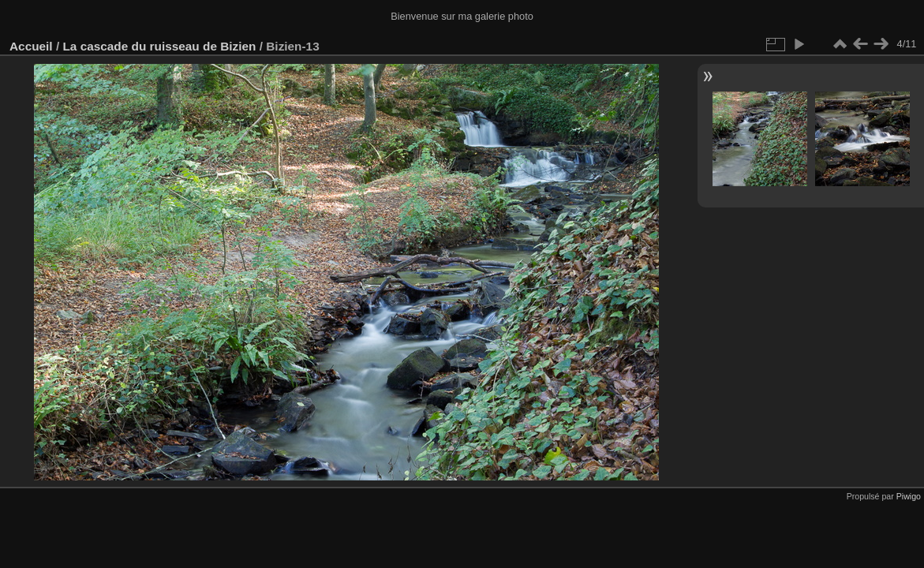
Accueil (31, 46)
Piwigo (909, 496)
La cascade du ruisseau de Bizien (159, 46)
